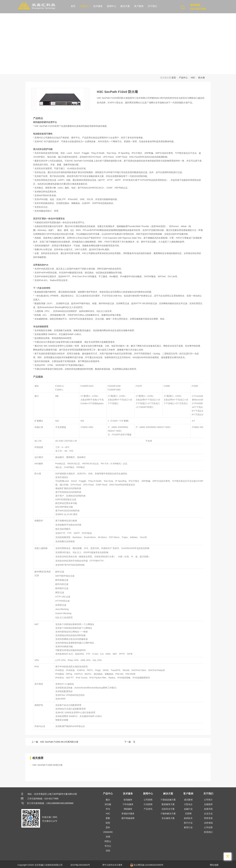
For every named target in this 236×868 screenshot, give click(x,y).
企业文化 (208, 814)
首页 (73, 6)
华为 (108, 809)
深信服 (108, 804)
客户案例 (139, 6)
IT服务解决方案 (168, 814)
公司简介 (208, 800)
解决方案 (125, 6)
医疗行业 (188, 823)
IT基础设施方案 (168, 800)
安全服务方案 (168, 818)
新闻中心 (112, 6)
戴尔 (108, 800)
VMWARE (108, 832)
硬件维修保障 (128, 818)
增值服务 (128, 809)
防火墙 (202, 78)
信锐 (108, 851)
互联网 (188, 814)
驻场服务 (128, 800)
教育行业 (188, 827)
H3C (193, 78)
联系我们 (208, 832)
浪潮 (108, 837)
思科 (108, 827)
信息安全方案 (168, 809)
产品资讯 (148, 809)
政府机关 (188, 818)
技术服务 (98, 6)
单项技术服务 (128, 814)
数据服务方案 (168, 804)
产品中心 (84, 6)
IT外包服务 (128, 804)
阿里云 (108, 841)
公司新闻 (148, 800)
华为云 (108, 846)
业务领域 (208, 823)
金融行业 (188, 809)
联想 (108, 823)
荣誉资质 (208, 818)
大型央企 (188, 804)
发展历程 (208, 809)
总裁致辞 (208, 804)
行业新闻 (148, 804)
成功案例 (188, 800)
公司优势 (208, 827)
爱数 (108, 818)
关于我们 (152, 6)
